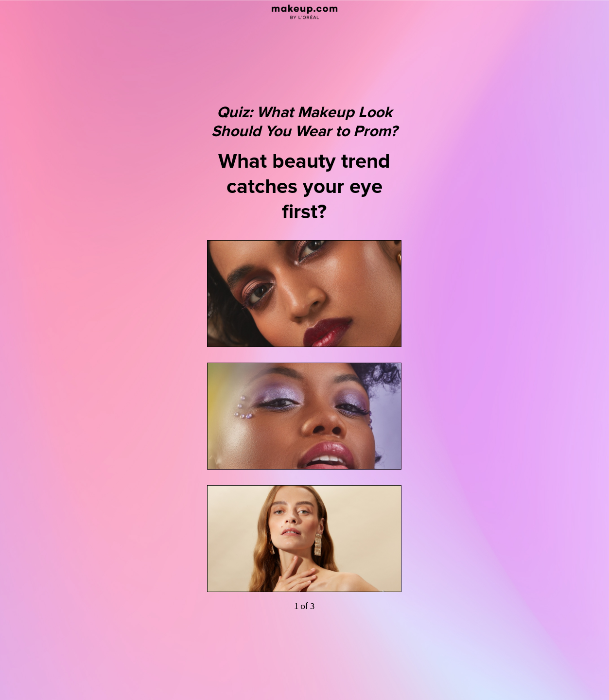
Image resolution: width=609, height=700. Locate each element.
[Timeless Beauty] (304, 539)
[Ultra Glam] (304, 294)
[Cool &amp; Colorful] (304, 416)
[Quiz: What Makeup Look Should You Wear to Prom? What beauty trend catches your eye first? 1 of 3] (304, 350)
